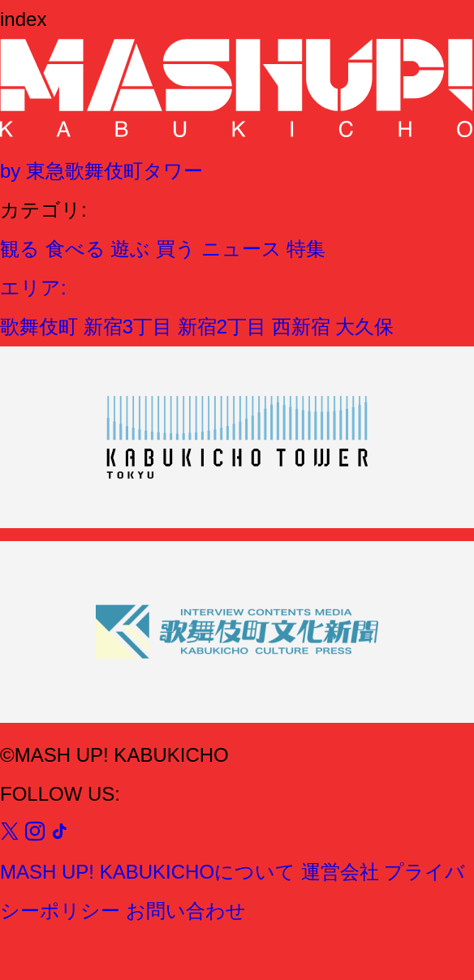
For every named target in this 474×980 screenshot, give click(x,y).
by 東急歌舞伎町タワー (101, 171)
